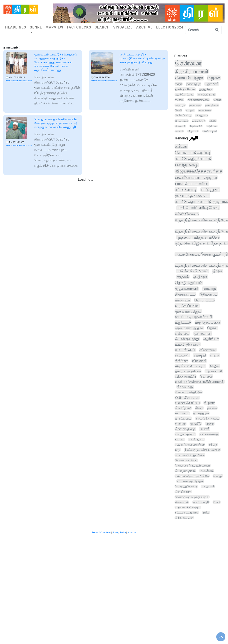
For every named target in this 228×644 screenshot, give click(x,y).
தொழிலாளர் (183, 492)
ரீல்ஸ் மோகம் (187, 214)
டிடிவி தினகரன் (188, 344)
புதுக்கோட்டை (184, 95)
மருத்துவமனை (208, 322)
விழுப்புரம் (193, 131)
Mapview (54, 27)
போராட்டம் (205, 300)
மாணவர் (183, 300)
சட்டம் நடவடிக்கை (187, 513)
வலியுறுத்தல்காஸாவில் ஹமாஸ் (200, 382)
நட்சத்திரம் (201, 413)
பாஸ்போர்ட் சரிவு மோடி (198, 208)
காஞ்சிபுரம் (211, 126)
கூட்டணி (182, 355)
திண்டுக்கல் (212, 105)
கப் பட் (180, 439)
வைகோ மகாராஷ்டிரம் (196, 177)
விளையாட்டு (185, 376)
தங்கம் (212, 408)
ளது (178, 450)
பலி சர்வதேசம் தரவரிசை (192, 476)
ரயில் (206, 513)
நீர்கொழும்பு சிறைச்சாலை (202, 450)
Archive (145, 27)
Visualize (123, 27)
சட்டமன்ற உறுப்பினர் (190, 455)
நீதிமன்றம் (209, 294)
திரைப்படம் (185, 294)
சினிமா (180, 424)
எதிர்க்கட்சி (214, 371)
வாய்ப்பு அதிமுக (188, 392)
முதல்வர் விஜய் (188, 311)
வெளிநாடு (183, 408)
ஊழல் (215, 366)
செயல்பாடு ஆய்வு (193, 153)
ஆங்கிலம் (207, 471)
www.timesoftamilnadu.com (19, 81)
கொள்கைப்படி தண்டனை (192, 465)
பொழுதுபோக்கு (186, 486)
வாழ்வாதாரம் (185, 434)
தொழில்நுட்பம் (189, 283)
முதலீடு (196, 424)
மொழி (218, 476)
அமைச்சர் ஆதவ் (189, 328)
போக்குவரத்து (187, 339)
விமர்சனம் (208, 350)
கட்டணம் (182, 413)
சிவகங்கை (205, 110)
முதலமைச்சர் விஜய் (188, 507)
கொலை (206, 376)
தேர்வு (212, 328)
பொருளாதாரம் (185, 471)
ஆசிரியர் (211, 339)
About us (132, 533)
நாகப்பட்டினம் (206, 95)
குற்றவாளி (203, 333)
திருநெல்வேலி (185, 89)
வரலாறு (209, 289)
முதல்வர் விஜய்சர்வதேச (198, 237)
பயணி (205, 429)
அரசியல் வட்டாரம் (190, 366)
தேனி (178, 110)
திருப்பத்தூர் (181, 121)
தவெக (181, 146)
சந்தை (213, 445)
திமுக (217, 271)
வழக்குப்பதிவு (187, 306)
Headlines (16, 27)
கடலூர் (190, 110)
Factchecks (79, 27)
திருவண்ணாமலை (199, 100)
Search (102, 27)
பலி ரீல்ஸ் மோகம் (192, 271)
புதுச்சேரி (211, 84)
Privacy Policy (119, 533)
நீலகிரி (213, 121)
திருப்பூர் (180, 105)
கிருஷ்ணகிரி (196, 126)
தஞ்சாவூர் (193, 84)
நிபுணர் (209, 403)
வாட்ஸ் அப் (185, 350)
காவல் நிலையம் (207, 418)
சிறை (199, 408)
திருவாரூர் (195, 105)
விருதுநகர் (202, 115)
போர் (217, 502)
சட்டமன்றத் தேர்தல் (190, 481)
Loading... (85, 180)
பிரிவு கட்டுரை (184, 518)
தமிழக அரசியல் (188, 371)
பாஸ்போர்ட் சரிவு (192, 184)
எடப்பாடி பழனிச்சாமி (194, 317)
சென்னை (188, 63)
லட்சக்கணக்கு (209, 434)
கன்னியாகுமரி (210, 131)
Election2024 (170, 27)
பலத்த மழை (187, 165)
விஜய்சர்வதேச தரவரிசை (199, 171)
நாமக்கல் (179, 131)
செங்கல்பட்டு (183, 115)
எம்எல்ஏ (182, 333)
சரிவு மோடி (186, 190)
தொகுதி (200, 355)
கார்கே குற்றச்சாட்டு (193, 159)
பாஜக (215, 355)
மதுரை (214, 78)
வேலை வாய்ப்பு (186, 460)
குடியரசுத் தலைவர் (192, 196)
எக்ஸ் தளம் (196, 439)
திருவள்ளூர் (199, 121)
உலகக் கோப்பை (187, 403)
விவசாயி (199, 361)
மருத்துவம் (183, 418)
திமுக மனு (185, 387)
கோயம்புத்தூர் (189, 78)
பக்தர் (210, 424)
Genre (36, 27)
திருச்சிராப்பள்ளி (191, 71)
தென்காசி (180, 126)
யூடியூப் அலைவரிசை (190, 445)
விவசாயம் (182, 502)
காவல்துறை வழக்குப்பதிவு (192, 497)
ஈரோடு (179, 100)
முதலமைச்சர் (187, 289)
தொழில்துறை (185, 429)
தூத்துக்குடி (206, 89)
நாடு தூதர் (210, 190)
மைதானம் (208, 486)
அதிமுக (200, 277)
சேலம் (217, 100)
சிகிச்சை (181, 361)
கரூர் (178, 84)
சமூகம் (183, 277)
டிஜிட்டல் (183, 322)
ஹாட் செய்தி (201, 502)
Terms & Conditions (101, 533)
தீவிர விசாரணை (187, 398)
